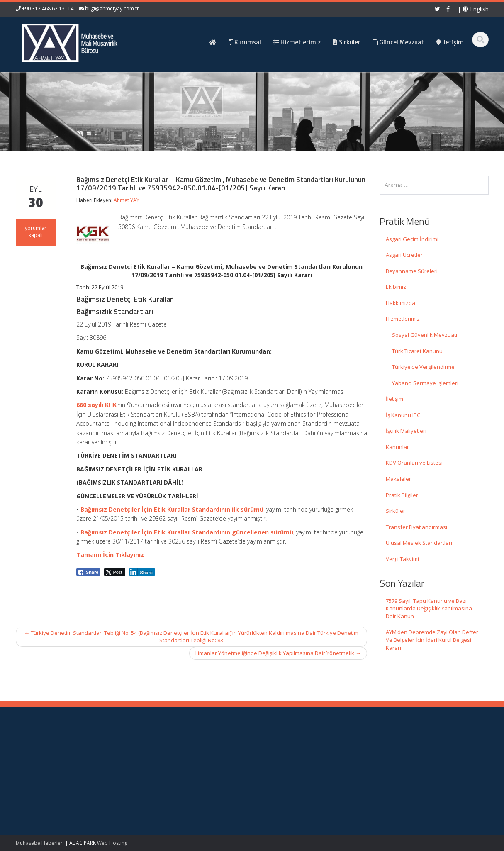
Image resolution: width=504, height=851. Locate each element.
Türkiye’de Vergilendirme (423, 367)
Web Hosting (112, 843)
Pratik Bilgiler (402, 495)
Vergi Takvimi (402, 559)
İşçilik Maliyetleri (406, 431)
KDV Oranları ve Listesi (414, 463)
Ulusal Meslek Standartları (419, 543)
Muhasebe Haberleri (40, 843)
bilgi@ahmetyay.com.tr (112, 9)
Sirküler (396, 511)
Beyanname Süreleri (412, 271)
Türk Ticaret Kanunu (417, 351)
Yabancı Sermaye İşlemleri (425, 383)
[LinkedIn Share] (142, 572)
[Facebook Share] (88, 572)
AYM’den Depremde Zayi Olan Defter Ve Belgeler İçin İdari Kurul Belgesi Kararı (432, 640)
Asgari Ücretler (404, 255)
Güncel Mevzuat (289, 776)
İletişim (394, 399)
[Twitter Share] (115, 572)
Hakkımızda (401, 303)
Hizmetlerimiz (403, 319)
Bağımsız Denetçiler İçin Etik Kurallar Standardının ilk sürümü (172, 509)
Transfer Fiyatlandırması (416, 527)
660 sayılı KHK (96, 405)
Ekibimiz (396, 287)
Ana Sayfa (282, 753)
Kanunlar (397, 447)
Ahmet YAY (127, 200)
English (476, 9)
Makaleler (398, 479)
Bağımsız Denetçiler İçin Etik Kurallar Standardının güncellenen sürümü (187, 532)
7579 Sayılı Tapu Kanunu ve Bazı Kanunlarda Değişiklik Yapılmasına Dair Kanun (429, 608)
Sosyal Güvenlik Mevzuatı (425, 335)
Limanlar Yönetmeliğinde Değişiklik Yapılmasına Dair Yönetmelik (278, 653)
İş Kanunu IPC (403, 415)
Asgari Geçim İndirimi (412, 239)
